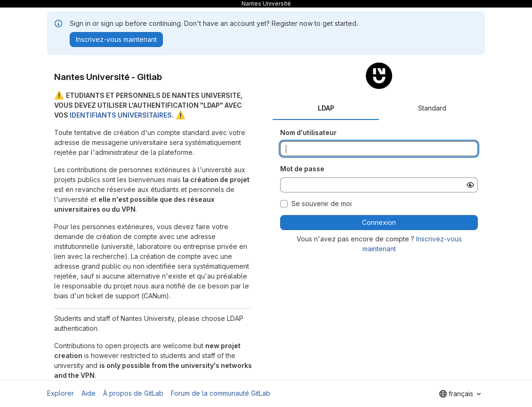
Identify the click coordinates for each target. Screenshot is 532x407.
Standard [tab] (432, 108)
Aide (89, 393)
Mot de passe (302, 169)
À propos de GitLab (133, 393)
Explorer (60, 393)
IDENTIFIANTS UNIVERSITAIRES (121, 115)
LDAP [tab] (326, 108)
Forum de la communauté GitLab (221, 393)
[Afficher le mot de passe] (470, 185)
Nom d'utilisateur (308, 132)
